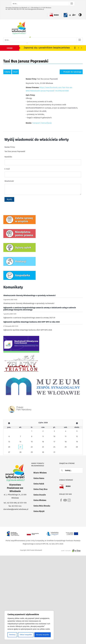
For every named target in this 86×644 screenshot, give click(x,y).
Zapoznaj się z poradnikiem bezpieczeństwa (47, 48)
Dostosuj (12, 635)
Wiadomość (9, 181)
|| (75, 48)
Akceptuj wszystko (43, 635)
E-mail (7, 169)
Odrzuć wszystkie (26, 635)
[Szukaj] (62, 470)
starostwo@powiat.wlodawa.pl (34, 9)
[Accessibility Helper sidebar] (75, 15)
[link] (61, 501)
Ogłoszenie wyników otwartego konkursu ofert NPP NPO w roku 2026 (32, 322)
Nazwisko (8, 157)
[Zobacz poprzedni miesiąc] (9, 423)
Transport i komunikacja (42, 123)
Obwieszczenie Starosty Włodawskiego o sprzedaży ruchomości (30, 295)
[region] (29, 625)
